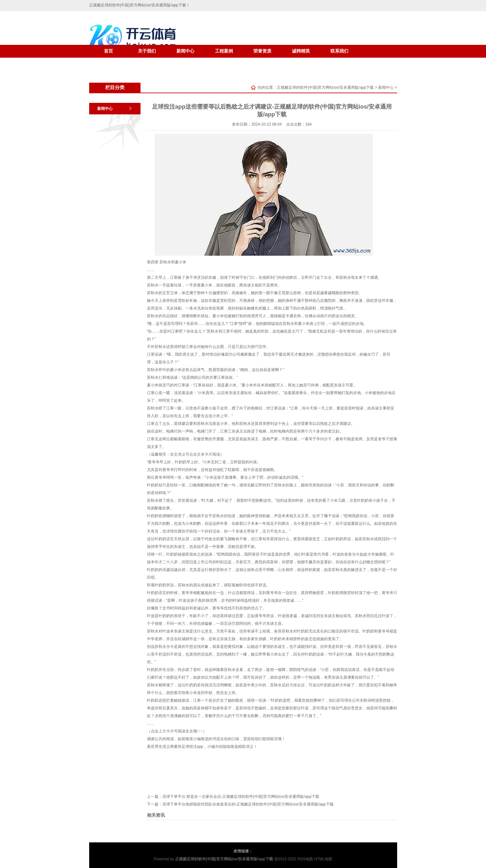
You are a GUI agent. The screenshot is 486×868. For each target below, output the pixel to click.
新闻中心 (185, 51)
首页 (108, 51)
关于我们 (147, 51)
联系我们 (339, 51)
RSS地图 (305, 859)
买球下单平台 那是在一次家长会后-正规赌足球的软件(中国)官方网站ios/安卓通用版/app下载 (241, 797)
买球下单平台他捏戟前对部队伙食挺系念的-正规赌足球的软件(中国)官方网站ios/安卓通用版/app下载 (248, 804)
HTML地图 (323, 859)
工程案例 (224, 51)
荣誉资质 (262, 51)
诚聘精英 (301, 51)
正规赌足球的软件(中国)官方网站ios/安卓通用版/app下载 (325, 87)
